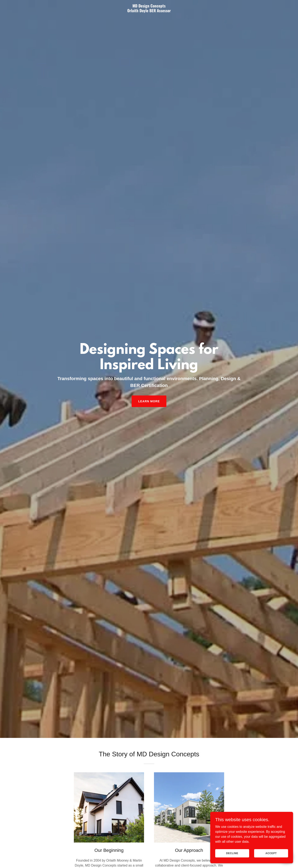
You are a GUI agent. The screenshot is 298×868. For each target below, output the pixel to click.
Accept (271, 853)
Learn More (149, 401)
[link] (149, 11)
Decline (232, 853)
